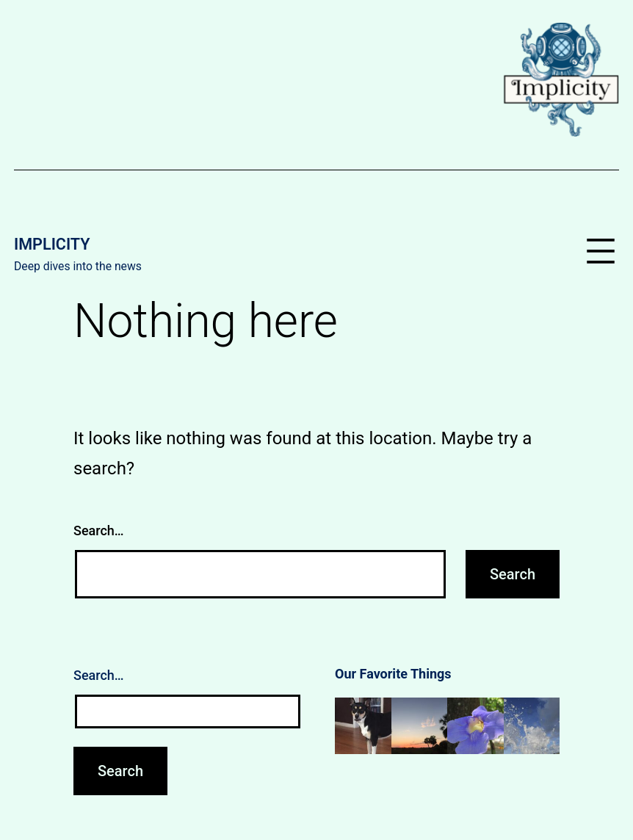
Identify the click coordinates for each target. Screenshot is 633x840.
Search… (99, 531)
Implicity (52, 244)
